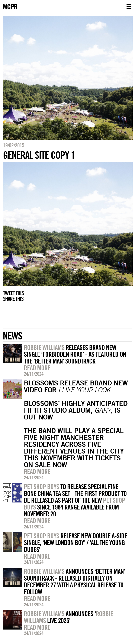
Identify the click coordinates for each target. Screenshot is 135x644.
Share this (13, 299)
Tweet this (13, 293)
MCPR (10, 6)
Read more (37, 368)
